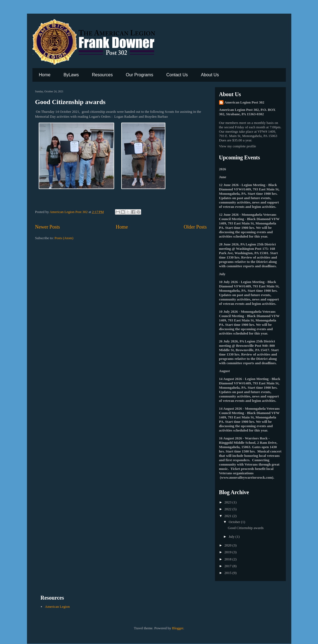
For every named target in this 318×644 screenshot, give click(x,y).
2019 (228, 552)
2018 (228, 559)
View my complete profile (238, 146)
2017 (228, 566)
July (232, 537)
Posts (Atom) (64, 238)
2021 (228, 516)
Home (45, 75)
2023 (228, 502)
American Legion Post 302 (244, 102)
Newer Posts (48, 227)
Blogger (178, 628)
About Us (210, 75)
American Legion (57, 607)
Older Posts (195, 227)
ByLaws (71, 75)
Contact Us (177, 75)
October (235, 522)
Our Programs (140, 75)
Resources (102, 75)
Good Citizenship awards (70, 102)
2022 (228, 509)
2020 (228, 545)
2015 (228, 573)
